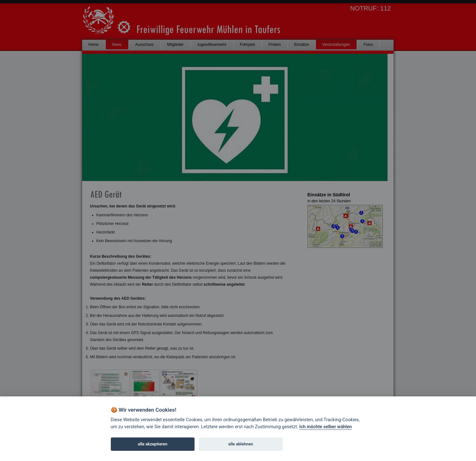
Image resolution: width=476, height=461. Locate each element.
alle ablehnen (241, 444)
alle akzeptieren (153, 444)
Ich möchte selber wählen (326, 427)
